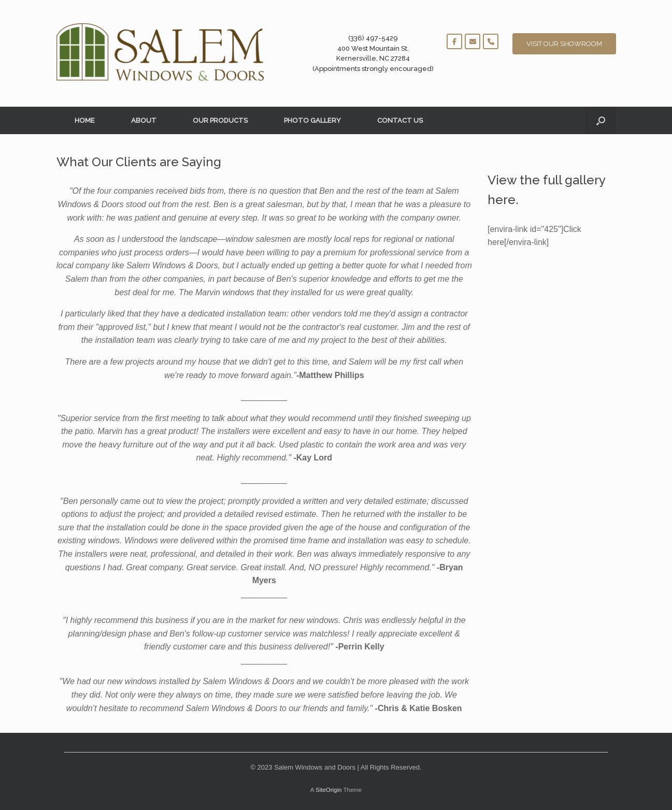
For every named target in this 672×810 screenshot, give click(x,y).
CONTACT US (400, 120)
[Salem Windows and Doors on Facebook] (454, 41)
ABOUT (144, 120)
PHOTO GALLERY (312, 120)
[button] (601, 120)
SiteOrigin (329, 790)
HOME (85, 120)
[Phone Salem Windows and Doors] (491, 41)
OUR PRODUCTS (220, 120)
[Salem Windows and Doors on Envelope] (473, 41)
